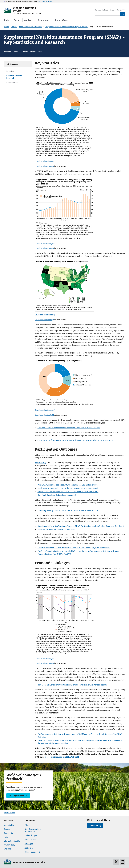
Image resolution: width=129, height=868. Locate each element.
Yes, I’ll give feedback (18, 795)
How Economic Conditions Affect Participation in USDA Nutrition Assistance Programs (72, 685)
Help (6, 837)
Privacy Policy (9, 845)
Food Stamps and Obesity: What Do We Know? (56, 529)
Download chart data (43, 166)
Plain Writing (30, 835)
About (106, 10)
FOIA (27, 825)
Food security (40, 463)
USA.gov (28, 848)
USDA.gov (29, 844)
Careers (112, 10)
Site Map (7, 849)
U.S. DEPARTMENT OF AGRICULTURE (27, 13)
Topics (7, 20)
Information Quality (12, 841)
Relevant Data (12, 83)
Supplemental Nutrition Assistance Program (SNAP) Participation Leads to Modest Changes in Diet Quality (81, 526)
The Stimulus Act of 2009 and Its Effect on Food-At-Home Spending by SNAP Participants (74, 548)
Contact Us (121, 10)
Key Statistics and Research (14, 77)
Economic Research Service (24, 9)
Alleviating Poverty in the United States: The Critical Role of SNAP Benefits (68, 511)
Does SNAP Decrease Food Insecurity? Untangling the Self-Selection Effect (68, 485)
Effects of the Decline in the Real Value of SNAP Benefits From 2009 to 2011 (68, 492)
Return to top (9, 813)
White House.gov (31, 852)
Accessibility (9, 825)
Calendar (98, 10)
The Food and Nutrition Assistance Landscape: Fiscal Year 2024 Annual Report (69, 428)
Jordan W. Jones (36, 52)
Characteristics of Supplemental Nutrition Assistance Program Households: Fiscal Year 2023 (75, 440)
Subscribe (94, 826)
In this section (12, 64)
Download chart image (44, 161)
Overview (10, 71)
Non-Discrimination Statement (33, 830)
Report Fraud (30, 839)
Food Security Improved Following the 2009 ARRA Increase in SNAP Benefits (68, 488)
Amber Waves (62, 20)
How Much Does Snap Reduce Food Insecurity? (57, 495)
